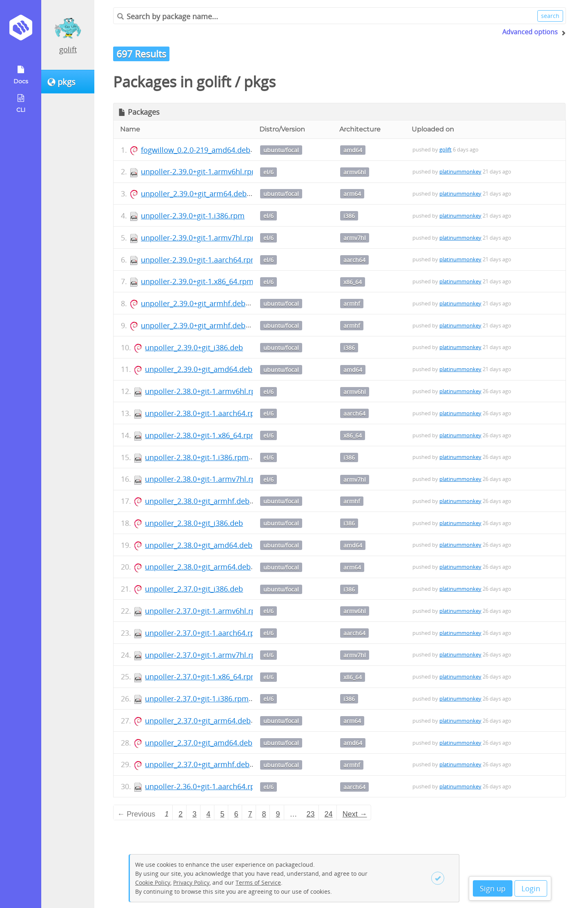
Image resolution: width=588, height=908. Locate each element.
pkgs (260, 82)
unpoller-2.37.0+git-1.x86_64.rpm (201, 677)
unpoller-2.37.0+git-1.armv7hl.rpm (204, 655)
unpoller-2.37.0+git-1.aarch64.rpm (203, 633)
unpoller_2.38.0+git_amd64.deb (199, 545)
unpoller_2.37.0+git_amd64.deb (199, 743)
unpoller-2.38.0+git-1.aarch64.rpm (203, 413)
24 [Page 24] (329, 814)
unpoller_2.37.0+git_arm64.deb (198, 721)
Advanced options (530, 32)
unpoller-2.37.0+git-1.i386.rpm (197, 699)
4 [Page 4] (208, 814)
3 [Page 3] (194, 814)
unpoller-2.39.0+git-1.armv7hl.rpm (200, 238)
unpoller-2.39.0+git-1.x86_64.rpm (197, 281)
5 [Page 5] (222, 814)
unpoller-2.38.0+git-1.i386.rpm (197, 457)
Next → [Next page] (355, 814)
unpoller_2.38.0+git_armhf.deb (197, 501)
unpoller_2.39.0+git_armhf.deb (193, 303)
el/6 (268, 172)
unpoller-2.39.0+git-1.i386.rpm (193, 216)
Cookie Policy (153, 882)
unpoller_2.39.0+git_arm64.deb (194, 194)
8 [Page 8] (264, 814)
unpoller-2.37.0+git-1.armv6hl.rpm (204, 611)
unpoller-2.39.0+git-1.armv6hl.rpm (200, 171)
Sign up (493, 888)
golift (68, 49)
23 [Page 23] (311, 814)
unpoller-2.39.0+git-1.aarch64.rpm (199, 260)
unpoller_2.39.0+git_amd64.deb (199, 369)
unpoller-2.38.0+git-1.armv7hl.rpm (204, 479)
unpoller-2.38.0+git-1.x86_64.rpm (201, 435)
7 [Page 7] (250, 814)
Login (531, 888)
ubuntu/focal (281, 150)
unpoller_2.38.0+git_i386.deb (194, 523)
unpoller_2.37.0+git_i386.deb (194, 589)
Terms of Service (258, 882)
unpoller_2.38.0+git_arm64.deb (198, 567)
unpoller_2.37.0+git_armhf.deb (197, 764)
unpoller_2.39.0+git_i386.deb (194, 347)
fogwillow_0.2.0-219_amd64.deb (196, 150)
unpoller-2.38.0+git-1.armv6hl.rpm (204, 391)
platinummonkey (460, 171)
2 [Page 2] (180, 814)
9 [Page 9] (278, 814)
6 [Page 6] (236, 814)
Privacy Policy (191, 882)
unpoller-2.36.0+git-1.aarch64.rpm (203, 786)
